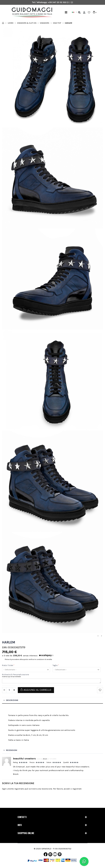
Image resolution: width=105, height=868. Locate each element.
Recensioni (12, 750)
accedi (67, 789)
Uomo (11, 23)
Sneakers (45, 23)
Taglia (56, 665)
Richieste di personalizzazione (15, 675)
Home (3, 23)
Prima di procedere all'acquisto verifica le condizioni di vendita (28, 659)
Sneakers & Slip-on (27, 23)
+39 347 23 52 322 (57, 2)
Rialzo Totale (8, 665)
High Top (57, 23)
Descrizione (12, 700)
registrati (77, 789)
